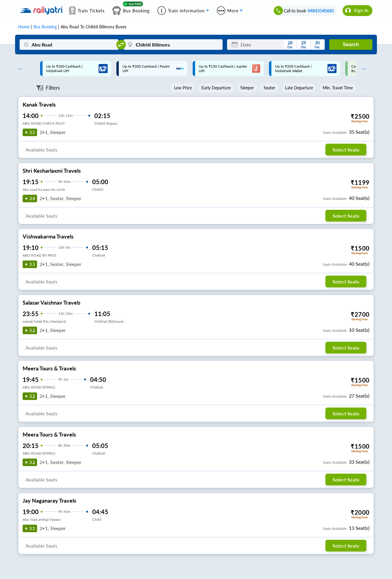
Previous (19, 69)
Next (362, 69)
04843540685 (321, 11)
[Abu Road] (69, 45)
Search (351, 45)
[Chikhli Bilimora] (173, 45)
